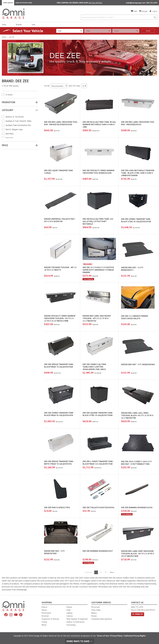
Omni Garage (8, 3)
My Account (95, 607)
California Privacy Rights (135, 636)
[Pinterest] (22, 615)
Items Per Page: (74, 87)
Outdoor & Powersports (75, 622)
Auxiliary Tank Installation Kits (18, 126)
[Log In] (153, 12)
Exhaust (69, 607)
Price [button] (5, 146)
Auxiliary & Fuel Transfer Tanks (19, 122)
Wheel (44, 625)
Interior (44, 610)
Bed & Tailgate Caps (14, 130)
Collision (70, 616)
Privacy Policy (116, 636)
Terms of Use (103, 636)
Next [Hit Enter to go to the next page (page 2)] (113, 573)
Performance (46, 613)
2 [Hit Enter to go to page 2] (101, 573)
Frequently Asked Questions (102, 619)
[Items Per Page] (84, 87)
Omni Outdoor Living (24, 3)
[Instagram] (11, 615)
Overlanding (71, 625)
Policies (94, 616)
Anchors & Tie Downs (15, 118)
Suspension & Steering (50, 619)
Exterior (45, 607)
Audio (69, 610)
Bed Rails (10, 139)
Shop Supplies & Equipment (77, 619)
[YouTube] (16, 615)
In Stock (9, 96)
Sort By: (47, 87)
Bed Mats (10, 135)
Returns (94, 613)
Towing (44, 622)
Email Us (138, 614)
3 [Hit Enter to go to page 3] (106, 573)
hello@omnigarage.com (136, 3)
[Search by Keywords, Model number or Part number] (117, 18)
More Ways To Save (79, 641)
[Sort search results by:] (59, 87)
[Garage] (143, 12)
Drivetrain (45, 616)
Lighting (69, 613)
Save (148, 32)
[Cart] (134, 12)
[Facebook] (5, 615)
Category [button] (8, 111)
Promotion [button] (9, 103)
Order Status (96, 610)
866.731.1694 (152, 3)
